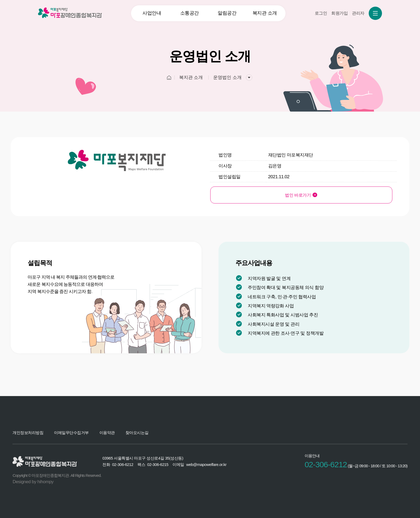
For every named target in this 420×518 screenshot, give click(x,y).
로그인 (321, 13)
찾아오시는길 (137, 433)
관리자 (358, 13)
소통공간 (190, 13)
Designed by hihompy (33, 482)
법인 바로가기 (252, 195)
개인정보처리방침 (28, 433)
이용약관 (107, 433)
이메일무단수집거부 (71, 433)
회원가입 (339, 13)
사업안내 (152, 13)
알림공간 (227, 13)
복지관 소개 (265, 13)
